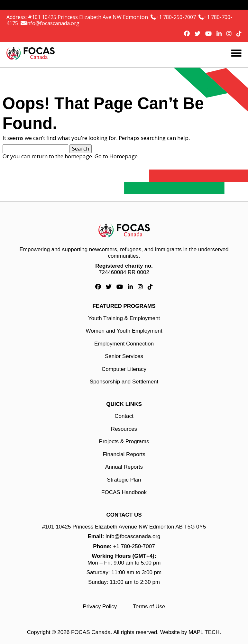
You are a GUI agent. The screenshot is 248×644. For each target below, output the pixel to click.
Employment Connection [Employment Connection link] (124, 344)
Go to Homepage (116, 156)
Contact (124, 416)
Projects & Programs (124, 442)
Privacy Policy (100, 607)
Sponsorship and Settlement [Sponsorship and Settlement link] (124, 382)
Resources (124, 429)
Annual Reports (124, 467)
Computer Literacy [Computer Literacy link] (124, 369)
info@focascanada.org (53, 23)
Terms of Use (149, 607)
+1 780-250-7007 (176, 17)
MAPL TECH (204, 632)
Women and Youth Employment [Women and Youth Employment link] (124, 331)
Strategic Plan (124, 480)
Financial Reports (124, 454)
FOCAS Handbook (124, 492)
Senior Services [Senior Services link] (124, 356)
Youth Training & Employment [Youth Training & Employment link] (124, 318)
